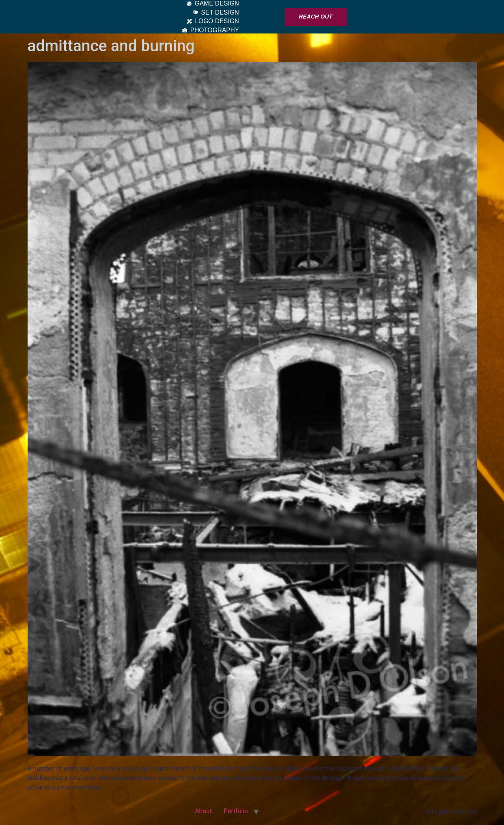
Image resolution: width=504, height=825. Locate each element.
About (204, 811)
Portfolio (236, 811)
